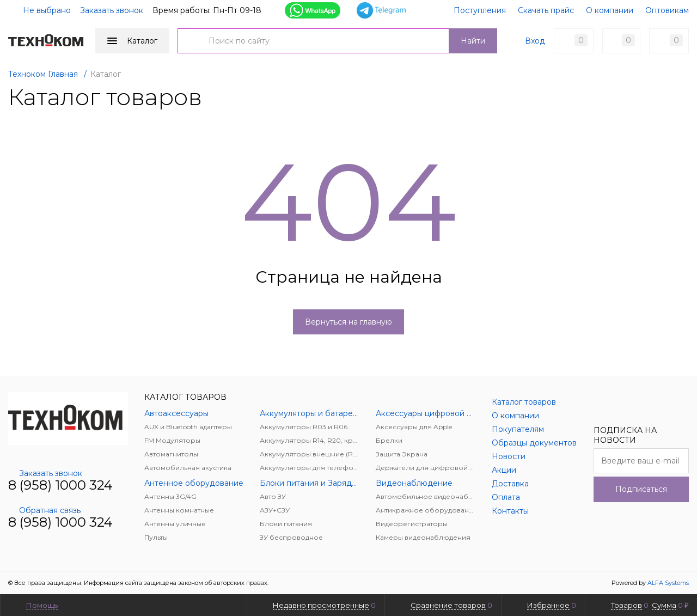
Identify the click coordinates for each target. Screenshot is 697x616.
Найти (473, 41)
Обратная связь (44, 510)
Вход (535, 41)
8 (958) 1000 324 (60, 485)
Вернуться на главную (348, 322)
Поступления (480, 10)
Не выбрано (40, 10)
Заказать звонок (112, 10)
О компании (610, 10)
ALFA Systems (668, 583)
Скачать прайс (546, 10)
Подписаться (641, 489)
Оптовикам (667, 10)
